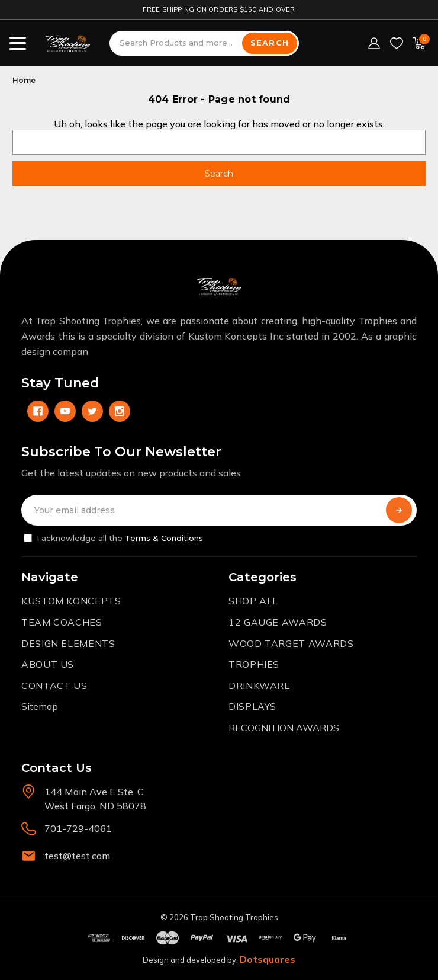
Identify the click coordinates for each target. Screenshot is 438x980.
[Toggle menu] (18, 43)
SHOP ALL (253, 601)
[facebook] (38, 411)
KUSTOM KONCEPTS (71, 601)
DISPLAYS (252, 706)
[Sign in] (374, 43)
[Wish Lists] (397, 43)
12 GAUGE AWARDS (278, 622)
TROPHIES (254, 664)
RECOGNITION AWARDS (284, 728)
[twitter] (92, 411)
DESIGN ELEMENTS (68, 643)
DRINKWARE (260, 686)
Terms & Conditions (164, 538)
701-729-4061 (78, 828)
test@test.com (77, 856)
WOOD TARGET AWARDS (291, 643)
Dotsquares (268, 959)
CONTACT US (54, 686)
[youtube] (65, 411)
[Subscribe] (399, 510)
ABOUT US (48, 664)
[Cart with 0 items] (419, 43)
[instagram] (120, 411)
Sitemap (40, 706)
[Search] (269, 43)
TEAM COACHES (62, 622)
